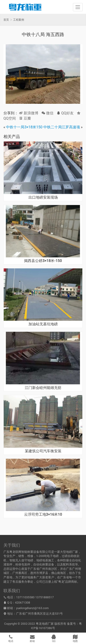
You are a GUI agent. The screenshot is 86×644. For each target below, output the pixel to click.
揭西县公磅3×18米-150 (43, 261)
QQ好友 (65, 113)
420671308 (22, 603)
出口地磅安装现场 (43, 197)
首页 (6, 20)
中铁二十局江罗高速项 (62, 127)
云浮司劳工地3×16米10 (43, 515)
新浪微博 (29, 113)
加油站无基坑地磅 (43, 324)
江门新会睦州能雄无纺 (43, 388)
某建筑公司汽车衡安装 (43, 451)
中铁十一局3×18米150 (24, 127)
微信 (47, 113)
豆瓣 (25, 118)
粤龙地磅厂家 (45, 624)
